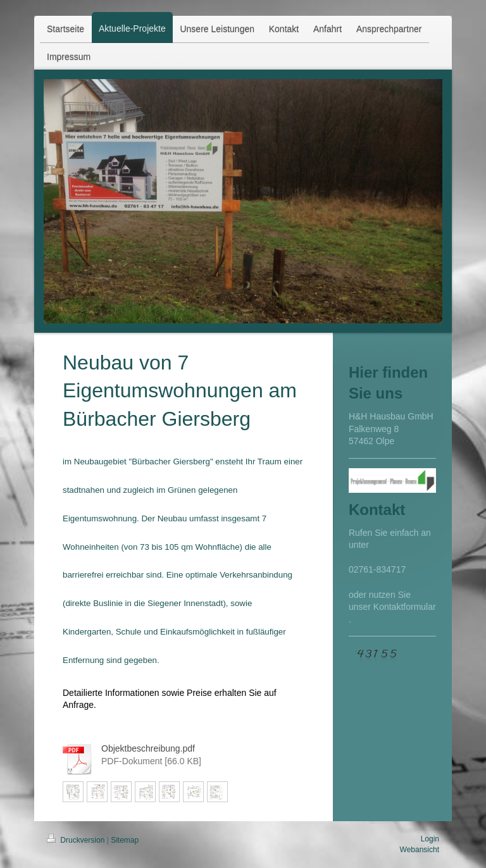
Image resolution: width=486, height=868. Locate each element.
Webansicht (420, 850)
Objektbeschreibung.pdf (148, 748)
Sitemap (125, 840)
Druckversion (77, 840)
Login (430, 839)
